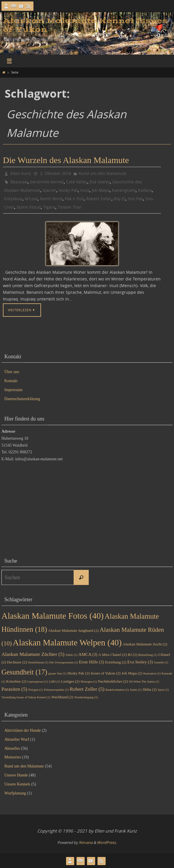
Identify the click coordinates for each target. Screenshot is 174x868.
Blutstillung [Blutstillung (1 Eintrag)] (148, 655)
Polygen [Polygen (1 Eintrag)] (35, 690)
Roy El (120, 199)
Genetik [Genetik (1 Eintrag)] (161, 662)
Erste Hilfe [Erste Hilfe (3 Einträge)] (91, 662)
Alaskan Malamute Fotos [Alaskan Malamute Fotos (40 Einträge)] (53, 616)
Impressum (13, 390)
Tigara (49, 207)
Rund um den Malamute (102, 173)
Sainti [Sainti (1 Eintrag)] (136, 690)
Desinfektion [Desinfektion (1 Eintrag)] (38, 662)
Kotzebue (13, 199)
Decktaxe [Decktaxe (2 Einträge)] (17, 662)
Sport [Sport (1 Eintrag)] (163, 690)
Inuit (85, 190)
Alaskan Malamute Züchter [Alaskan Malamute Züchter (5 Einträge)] (33, 654)
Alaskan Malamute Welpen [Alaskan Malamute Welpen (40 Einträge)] (67, 643)
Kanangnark (124, 190)
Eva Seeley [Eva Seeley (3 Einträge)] (140, 662)
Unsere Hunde (16, 775)
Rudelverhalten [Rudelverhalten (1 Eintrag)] (117, 690)
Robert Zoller (99, 199)
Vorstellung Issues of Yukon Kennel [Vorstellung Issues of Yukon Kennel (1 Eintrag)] (26, 697)
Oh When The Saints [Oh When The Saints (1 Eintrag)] (144, 682)
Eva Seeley (100, 182)
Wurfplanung (15, 793)
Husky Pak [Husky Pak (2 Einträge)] (79, 673)
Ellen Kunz (21, 173)
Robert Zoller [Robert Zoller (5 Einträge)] (87, 689)
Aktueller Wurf (17, 739)
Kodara (145, 190)
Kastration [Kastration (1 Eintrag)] (152, 673)
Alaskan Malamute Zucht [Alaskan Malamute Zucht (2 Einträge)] (145, 644)
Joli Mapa (101, 190)
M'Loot (31, 199)
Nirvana (86, 842)
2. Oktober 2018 (56, 173)
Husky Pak (68, 190)
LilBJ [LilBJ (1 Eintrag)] (54, 682)
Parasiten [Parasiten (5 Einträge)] (14, 689)
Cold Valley (77, 182)
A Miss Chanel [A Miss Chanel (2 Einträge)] (112, 655)
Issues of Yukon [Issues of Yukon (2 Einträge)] (105, 673)
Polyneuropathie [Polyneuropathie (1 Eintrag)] (56, 690)
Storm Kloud (29, 207)
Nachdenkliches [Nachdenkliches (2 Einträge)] (113, 681)
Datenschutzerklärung (22, 399)
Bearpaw (19, 182)
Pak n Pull (74, 199)
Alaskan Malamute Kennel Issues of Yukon (85, 25)
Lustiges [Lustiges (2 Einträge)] (70, 681)
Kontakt (11, 381)
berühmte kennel (47, 182)
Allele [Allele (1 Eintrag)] (71, 655)
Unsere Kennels (17, 784)
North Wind (51, 199)
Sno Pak (135, 199)
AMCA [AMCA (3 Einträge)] (88, 654)
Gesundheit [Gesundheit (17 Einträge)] (24, 672)
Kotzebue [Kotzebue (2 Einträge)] (16, 681)
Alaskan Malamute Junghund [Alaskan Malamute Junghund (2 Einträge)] (73, 630)
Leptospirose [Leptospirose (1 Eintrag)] (38, 682)
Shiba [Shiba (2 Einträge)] (150, 689)
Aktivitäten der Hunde (23, 730)
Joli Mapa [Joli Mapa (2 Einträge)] (132, 673)
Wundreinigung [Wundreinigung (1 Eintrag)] (86, 697)
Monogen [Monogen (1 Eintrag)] (89, 682)
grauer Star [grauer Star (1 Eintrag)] (57, 673)
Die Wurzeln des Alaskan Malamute (66, 160)
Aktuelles (12, 748)
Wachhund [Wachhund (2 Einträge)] (62, 697)
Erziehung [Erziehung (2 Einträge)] (116, 662)
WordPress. (107, 842)
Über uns (12, 372)
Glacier (49, 190)
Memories (13, 757)
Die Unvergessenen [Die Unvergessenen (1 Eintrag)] (64, 662)
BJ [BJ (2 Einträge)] (133, 655)
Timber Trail (69, 207)
